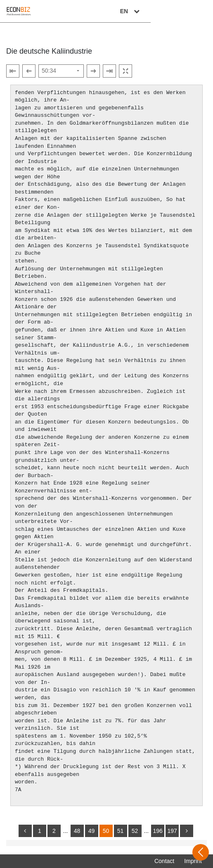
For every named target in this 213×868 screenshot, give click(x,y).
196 (157, 831)
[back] (25, 831)
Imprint (193, 861)
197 (172, 831)
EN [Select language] (193, 11)
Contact (164, 861)
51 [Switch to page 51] (121, 831)
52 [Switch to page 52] (135, 831)
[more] (187, 831)
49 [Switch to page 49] (92, 831)
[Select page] (61, 71)
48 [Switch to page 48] (77, 831)
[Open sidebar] (201, 852)
